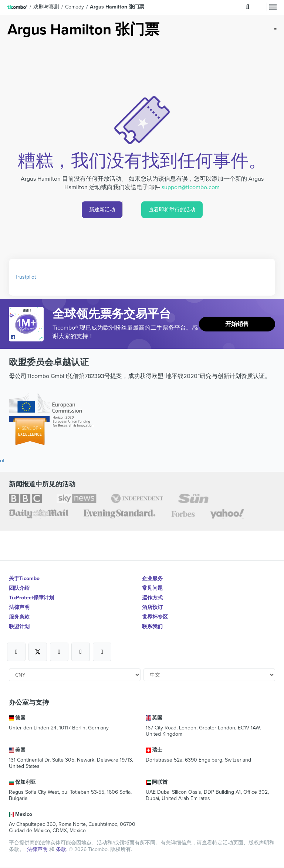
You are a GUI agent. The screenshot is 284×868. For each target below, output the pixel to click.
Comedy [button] (75, 7)
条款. (62, 849)
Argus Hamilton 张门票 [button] (117, 7)
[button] (17, 7)
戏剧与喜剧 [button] (46, 7)
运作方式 (152, 598)
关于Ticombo (24, 578)
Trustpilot (25, 277)
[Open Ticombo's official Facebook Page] (27, 338)
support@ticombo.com (191, 187)
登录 (260, 7)
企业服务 (152, 578)
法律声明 (19, 607)
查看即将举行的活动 (172, 210)
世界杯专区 (155, 617)
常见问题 (152, 588)
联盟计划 (19, 627)
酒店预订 (152, 607)
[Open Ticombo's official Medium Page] (81, 652)
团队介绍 (19, 588)
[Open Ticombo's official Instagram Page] (59, 652)
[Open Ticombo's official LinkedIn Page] (102, 652)
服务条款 (19, 617)
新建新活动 (102, 210)
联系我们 (152, 627)
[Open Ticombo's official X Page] (38, 652)
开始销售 (237, 324)
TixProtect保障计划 (31, 598)
